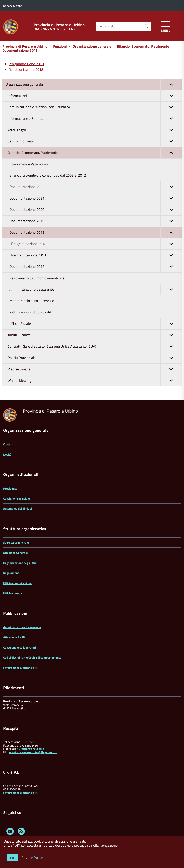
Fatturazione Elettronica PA (30, 312)
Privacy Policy (32, 857)
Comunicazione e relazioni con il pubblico (95, 107)
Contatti (8, 444)
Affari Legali (95, 130)
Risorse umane (95, 369)
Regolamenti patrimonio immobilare (37, 278)
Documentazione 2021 (96, 198)
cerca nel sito (107, 26)
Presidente (10, 488)
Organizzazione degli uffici (20, 563)
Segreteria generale (16, 543)
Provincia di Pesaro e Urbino (59, 25)
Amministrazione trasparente (96, 289)
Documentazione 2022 (96, 187)
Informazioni (95, 96)
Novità (7, 454)
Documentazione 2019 (96, 221)
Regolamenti (11, 573)
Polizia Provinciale (95, 358)
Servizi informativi (95, 141)
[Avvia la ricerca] (146, 26)
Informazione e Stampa (95, 119)
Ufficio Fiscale (96, 324)
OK (12, 858)
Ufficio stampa (13, 593)
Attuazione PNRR (14, 637)
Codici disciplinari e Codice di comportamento (32, 658)
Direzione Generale (15, 553)
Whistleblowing (95, 381)
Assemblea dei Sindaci (17, 509)
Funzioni (60, 46)
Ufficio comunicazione (17, 583)
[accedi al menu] (166, 26)
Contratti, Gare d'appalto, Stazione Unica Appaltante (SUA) (95, 347)
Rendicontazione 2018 (96, 255)
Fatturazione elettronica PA (21, 793)
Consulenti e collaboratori (20, 647)
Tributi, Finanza (95, 335)
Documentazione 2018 (20, 50)
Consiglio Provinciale (16, 498)
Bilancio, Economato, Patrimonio (143, 46)
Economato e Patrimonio (29, 164)
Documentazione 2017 (96, 267)
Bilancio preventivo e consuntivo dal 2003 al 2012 (48, 175)
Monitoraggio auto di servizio (32, 301)
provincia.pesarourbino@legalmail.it (33, 752)
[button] (171, 84)
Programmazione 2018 (96, 244)
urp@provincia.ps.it (31, 749)
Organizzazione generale (92, 46)
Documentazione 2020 (96, 210)
